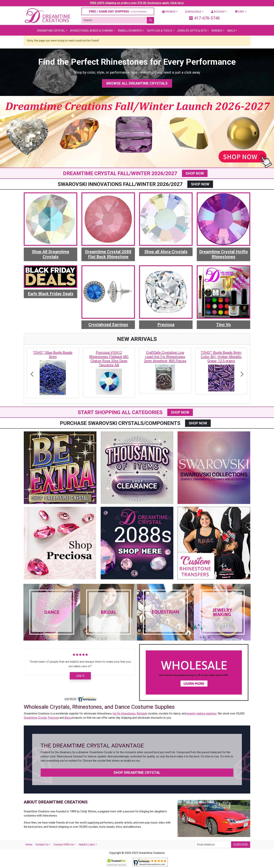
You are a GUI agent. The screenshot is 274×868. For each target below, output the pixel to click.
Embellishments (130, 31)
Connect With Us (64, 845)
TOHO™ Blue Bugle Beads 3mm (53, 355)
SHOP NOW (195, 173)
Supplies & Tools (159, 31)
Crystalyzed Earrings (108, 325)
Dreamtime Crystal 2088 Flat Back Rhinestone (108, 254)
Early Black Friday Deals (51, 294)
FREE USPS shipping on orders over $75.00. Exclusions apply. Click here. (137, 3)
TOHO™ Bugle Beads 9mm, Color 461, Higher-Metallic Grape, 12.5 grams (221, 357)
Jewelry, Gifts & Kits (192, 31)
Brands (217, 31)
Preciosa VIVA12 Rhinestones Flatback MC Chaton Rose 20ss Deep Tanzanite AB (109, 359)
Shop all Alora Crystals (166, 252)
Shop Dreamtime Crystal (137, 773)
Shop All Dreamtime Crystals (51, 254)
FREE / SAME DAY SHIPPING (118, 11)
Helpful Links (87, 845)
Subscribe (241, 845)
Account (218, 12)
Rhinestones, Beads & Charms (91, 31)
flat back (142, 714)
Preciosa (166, 325)
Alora (68, 718)
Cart (240, 12)
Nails (231, 31)
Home (29, 845)
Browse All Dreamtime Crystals (137, 83)
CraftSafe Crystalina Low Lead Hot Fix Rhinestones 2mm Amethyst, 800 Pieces (165, 357)
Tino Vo (223, 325)
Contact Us (42, 845)
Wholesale (193, 12)
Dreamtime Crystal (51, 31)
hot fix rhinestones (124, 714)
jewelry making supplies (202, 714)
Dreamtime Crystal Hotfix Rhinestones (223, 254)
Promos (169, 12)
